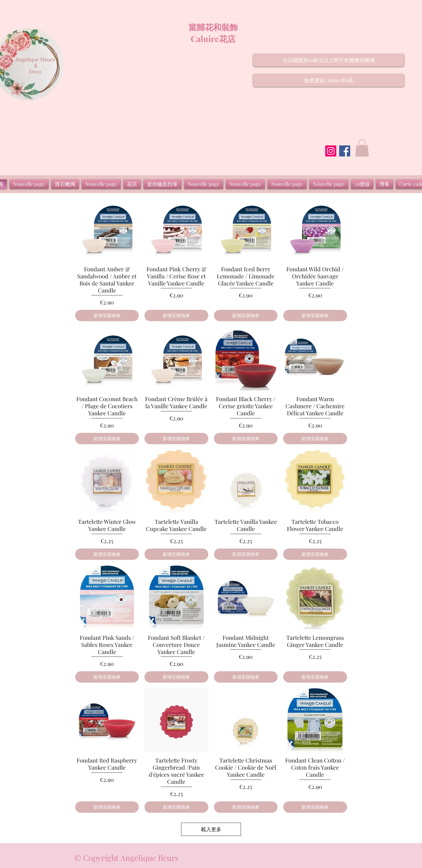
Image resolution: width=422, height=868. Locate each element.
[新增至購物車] (107, 316)
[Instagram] (331, 151)
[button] (329, 60)
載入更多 (211, 829)
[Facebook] (345, 151)
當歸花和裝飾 (213, 27)
